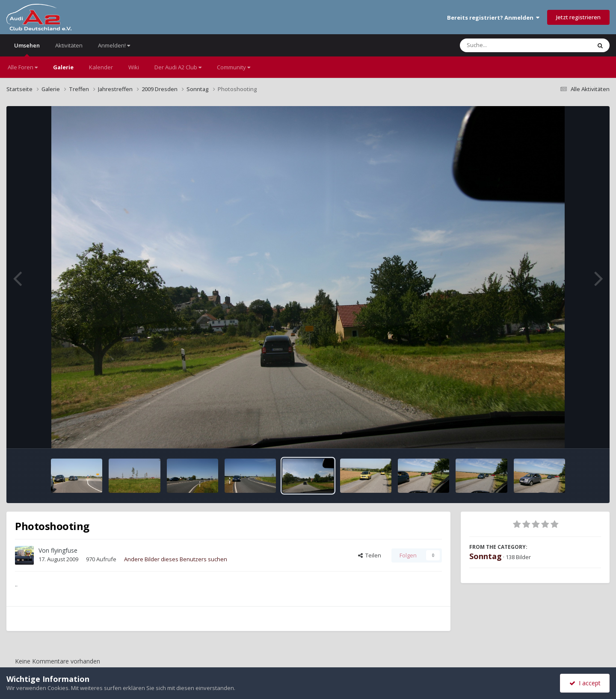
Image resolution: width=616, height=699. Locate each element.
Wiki (134, 67)
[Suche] (508, 45)
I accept (585, 683)
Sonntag (486, 556)
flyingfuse (64, 550)
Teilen (370, 555)
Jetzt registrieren (578, 17)
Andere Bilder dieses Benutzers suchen (176, 559)
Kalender (101, 67)
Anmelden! (114, 45)
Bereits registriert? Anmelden (493, 18)
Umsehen (27, 49)
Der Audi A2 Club (178, 67)
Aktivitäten (69, 45)
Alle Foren (23, 67)
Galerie (63, 67)
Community (234, 67)
